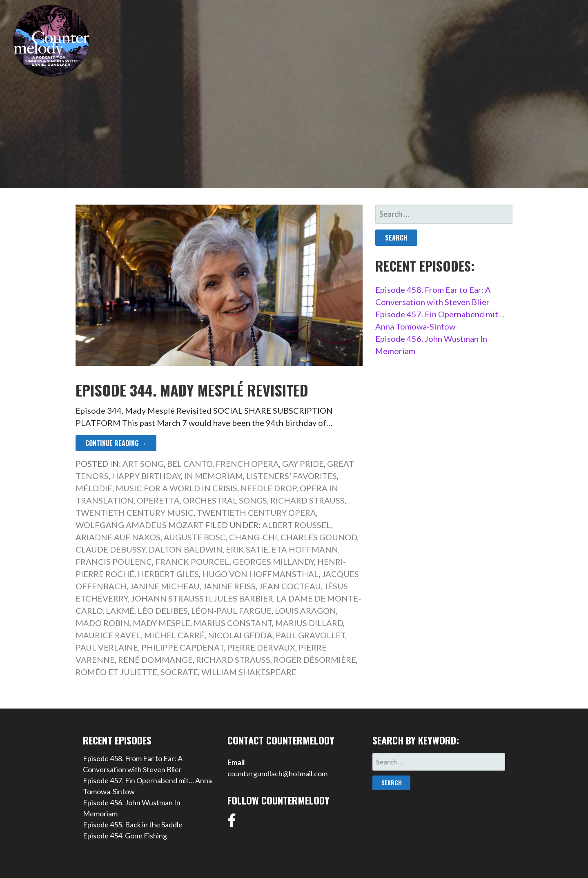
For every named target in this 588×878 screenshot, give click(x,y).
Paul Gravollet (310, 635)
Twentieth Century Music (135, 513)
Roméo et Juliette (116, 672)
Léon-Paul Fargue (231, 611)
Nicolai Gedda (240, 635)
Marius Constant (233, 623)
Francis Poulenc (114, 562)
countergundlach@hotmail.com (277, 773)
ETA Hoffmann (305, 549)
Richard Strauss (307, 500)
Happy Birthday (146, 476)
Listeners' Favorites (292, 476)
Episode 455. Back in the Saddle (133, 825)
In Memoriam (214, 476)
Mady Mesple (161, 623)
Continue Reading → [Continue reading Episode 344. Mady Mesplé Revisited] (116, 443)
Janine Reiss (229, 586)
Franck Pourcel (192, 562)
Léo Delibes (163, 611)
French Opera (247, 464)
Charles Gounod (319, 537)
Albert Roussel (297, 525)
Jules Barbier (243, 598)
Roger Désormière (315, 660)
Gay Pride (303, 464)
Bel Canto (190, 464)
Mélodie (94, 488)
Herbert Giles (168, 574)
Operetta (158, 500)
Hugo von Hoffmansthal (261, 574)
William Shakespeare (249, 672)
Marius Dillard (309, 623)
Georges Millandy (273, 562)
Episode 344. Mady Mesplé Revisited (192, 390)
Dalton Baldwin (186, 549)
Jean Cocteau (290, 586)
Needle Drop (268, 488)
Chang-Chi (253, 537)
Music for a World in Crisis (176, 488)
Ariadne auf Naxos (118, 537)
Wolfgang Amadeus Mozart (139, 525)
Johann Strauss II (171, 598)
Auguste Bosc (195, 537)
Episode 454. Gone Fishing (125, 836)
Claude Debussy (110, 549)
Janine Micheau (165, 586)
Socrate (179, 672)
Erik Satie (247, 549)
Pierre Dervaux (261, 647)
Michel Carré (174, 635)
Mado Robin (102, 623)
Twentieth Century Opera (256, 513)
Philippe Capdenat (183, 647)
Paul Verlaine (107, 647)
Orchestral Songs (225, 500)
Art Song (143, 464)
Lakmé (120, 611)
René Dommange (155, 660)
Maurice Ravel (108, 635)
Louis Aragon (305, 611)
